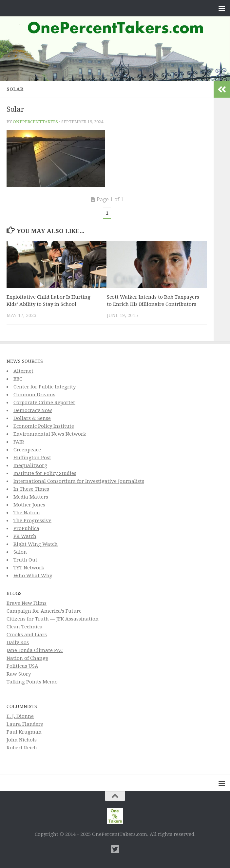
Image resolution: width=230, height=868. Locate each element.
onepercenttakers (35, 122)
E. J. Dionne (20, 716)
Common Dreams (34, 395)
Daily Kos (18, 642)
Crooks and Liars (27, 635)
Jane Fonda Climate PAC (35, 650)
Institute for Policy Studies (45, 473)
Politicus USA (22, 666)
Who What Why (33, 576)
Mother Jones (29, 505)
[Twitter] (115, 849)
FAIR (19, 442)
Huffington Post (32, 458)
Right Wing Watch (36, 544)
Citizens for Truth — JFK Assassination (53, 619)
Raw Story (19, 674)
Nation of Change (27, 658)
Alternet (23, 371)
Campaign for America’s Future (44, 611)
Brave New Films (27, 603)
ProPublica (26, 528)
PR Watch (25, 536)
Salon (20, 552)
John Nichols (22, 740)
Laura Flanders (25, 724)
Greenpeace (27, 450)
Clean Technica (25, 627)
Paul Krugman (24, 732)
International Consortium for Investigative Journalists (79, 481)
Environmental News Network (50, 434)
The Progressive (32, 521)
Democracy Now (33, 410)
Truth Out (25, 560)
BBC (18, 379)
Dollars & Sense (32, 418)
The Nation (27, 513)
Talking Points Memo (32, 682)
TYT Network (29, 568)
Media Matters (31, 497)
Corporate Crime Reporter (44, 403)
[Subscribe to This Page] (103, 849)
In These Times (31, 489)
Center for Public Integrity (45, 387)
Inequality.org (30, 465)
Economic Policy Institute (44, 426)
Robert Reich (22, 748)
